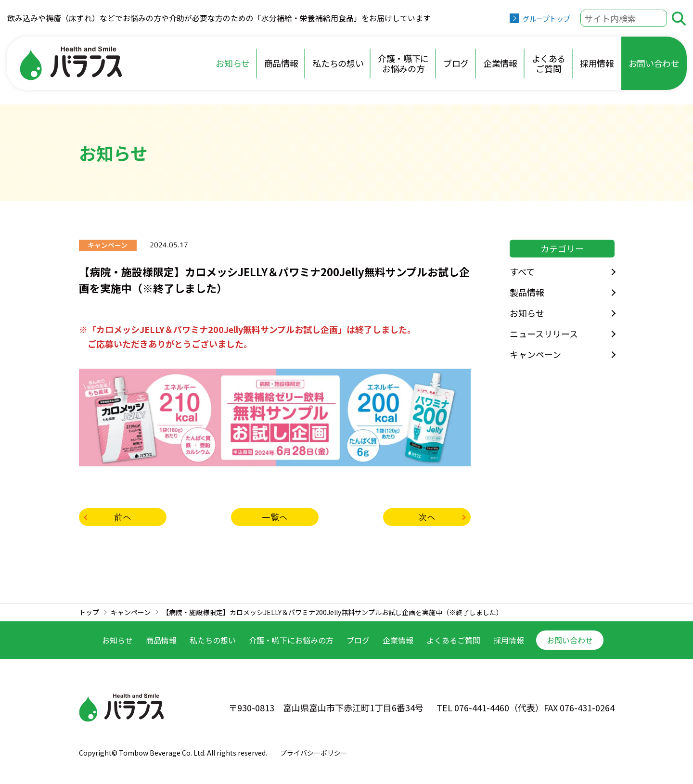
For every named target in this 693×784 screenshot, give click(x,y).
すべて (522, 271)
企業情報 (500, 63)
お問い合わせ (654, 63)
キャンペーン (535, 354)
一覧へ (275, 517)
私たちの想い (338, 63)
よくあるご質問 (549, 63)
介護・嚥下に (291, 640)
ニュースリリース (544, 334)
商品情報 (281, 63)
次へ (427, 517)
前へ (123, 517)
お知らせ (233, 63)
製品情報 (527, 292)
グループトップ (546, 19)
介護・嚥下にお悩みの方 (403, 63)
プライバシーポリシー (314, 753)
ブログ (456, 63)
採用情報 (597, 63)
